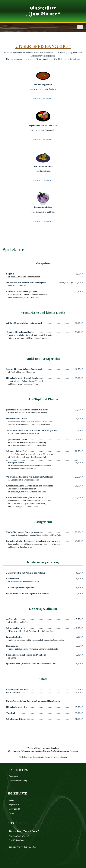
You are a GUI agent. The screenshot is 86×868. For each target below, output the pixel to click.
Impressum (14, 776)
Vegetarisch (14, 804)
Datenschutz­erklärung (18, 781)
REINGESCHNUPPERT (43, 99)
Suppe (12, 800)
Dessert (12, 813)
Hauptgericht (14, 809)
